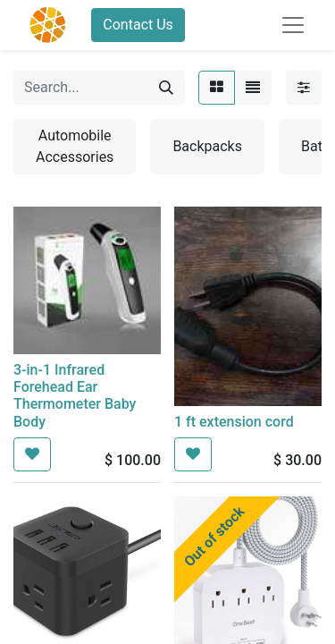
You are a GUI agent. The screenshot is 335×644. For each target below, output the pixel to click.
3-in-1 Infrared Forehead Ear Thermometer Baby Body (75, 396)
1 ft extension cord (234, 422)
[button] (32, 454)
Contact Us (138, 25)
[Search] (166, 88)
